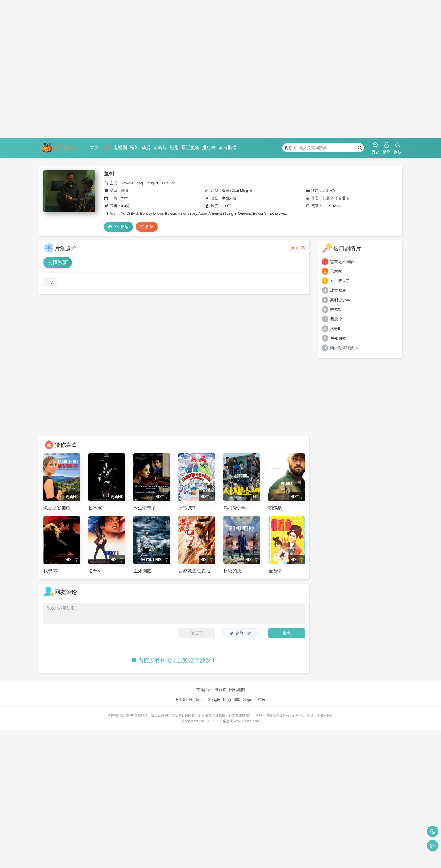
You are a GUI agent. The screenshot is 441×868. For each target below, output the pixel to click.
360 (237, 699)
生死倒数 (338, 338)
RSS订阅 (184, 699)
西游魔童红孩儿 (344, 348)
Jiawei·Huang (132, 183)
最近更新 (190, 148)
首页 (94, 148)
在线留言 (204, 690)
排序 (298, 248)
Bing (227, 699)
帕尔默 (336, 309)
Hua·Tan (169, 183)
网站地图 (237, 690)
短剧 (174, 148)
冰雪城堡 (338, 290)
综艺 (134, 148)
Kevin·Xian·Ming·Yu (238, 191)
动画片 (160, 148)
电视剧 (120, 148)
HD (50, 282)
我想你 (336, 319)
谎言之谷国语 (342, 262)
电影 (106, 148)
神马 (261, 699)
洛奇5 (335, 329)
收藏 (147, 227)
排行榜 (209, 148)
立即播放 (118, 227)
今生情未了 (340, 281)
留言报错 (228, 148)
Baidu (200, 699)
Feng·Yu (152, 183)
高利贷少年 (340, 300)
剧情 (125, 191)
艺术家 (336, 271)
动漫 (146, 148)
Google (214, 699)
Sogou (249, 699)
